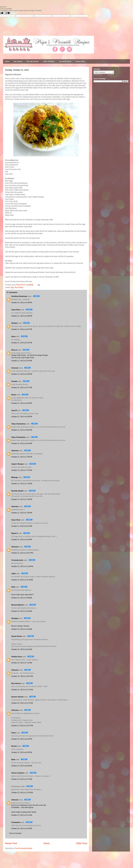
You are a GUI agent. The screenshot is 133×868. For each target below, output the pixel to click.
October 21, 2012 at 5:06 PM (22, 316)
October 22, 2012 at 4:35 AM (22, 611)
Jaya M (14, 410)
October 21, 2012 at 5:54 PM (22, 361)
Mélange (15, 477)
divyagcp (15, 618)
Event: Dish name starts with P (22, 595)
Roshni (14, 746)
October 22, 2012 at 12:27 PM (22, 726)
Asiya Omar (16, 310)
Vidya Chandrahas (18, 424)
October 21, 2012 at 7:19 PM (22, 484)
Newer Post (11, 843)
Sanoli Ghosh (17, 636)
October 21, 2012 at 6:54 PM (22, 443)
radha (14, 574)
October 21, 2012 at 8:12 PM (22, 526)
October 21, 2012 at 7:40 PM (22, 499)
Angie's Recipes (18, 464)
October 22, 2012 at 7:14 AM (22, 663)
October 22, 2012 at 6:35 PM (22, 752)
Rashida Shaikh (17, 491)
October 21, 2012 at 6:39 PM (22, 417)
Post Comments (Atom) (24, 848)
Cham (14, 733)
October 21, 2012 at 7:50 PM (22, 513)
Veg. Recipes (18, 61)
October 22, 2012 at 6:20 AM (22, 649)
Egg (12, 287)
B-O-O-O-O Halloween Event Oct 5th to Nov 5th (29, 805)
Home (7, 61)
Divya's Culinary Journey (20, 626)
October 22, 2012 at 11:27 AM (22, 690)
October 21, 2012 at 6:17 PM (22, 388)
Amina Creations (18, 773)
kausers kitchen (17, 697)
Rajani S (14, 533)
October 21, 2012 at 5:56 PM (22, 374)
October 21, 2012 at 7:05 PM (22, 457)
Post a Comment (15, 833)
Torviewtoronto (17, 560)
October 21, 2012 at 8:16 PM (22, 540)
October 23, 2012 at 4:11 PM (22, 815)
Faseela (14, 381)
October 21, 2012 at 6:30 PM (22, 403)
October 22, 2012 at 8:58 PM (22, 766)
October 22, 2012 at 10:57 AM (22, 676)
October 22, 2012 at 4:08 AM (22, 598)
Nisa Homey (16, 683)
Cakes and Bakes (49, 61)
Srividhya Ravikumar (19, 296)
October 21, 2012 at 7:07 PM (22, 470)
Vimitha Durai (17, 657)
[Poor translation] (7, 13)
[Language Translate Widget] (104, 72)
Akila (13, 587)
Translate (108, 75)
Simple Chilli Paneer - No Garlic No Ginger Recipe (30, 355)
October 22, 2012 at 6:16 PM (22, 739)
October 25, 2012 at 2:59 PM (22, 829)
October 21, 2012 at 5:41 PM (22, 343)
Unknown (15, 368)
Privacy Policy (80, 61)
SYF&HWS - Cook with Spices (22, 807)
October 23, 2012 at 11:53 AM (22, 793)
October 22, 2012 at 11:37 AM (22, 703)
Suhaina (14, 323)
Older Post (82, 843)
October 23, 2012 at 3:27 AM (22, 779)
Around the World (65, 61)
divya (13, 336)
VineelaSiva (16, 822)
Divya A (14, 350)
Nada (13, 760)
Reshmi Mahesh (17, 605)
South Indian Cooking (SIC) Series (24, 812)
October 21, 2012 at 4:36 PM (22, 303)
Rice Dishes (19, 287)
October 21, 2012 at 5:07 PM (22, 329)
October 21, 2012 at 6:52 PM (22, 430)
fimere (14, 395)
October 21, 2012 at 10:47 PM (22, 553)
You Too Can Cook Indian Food (23, 358)
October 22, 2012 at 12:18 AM (22, 580)
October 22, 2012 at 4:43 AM (22, 629)
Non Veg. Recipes (33, 61)
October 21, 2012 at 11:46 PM (22, 566)
